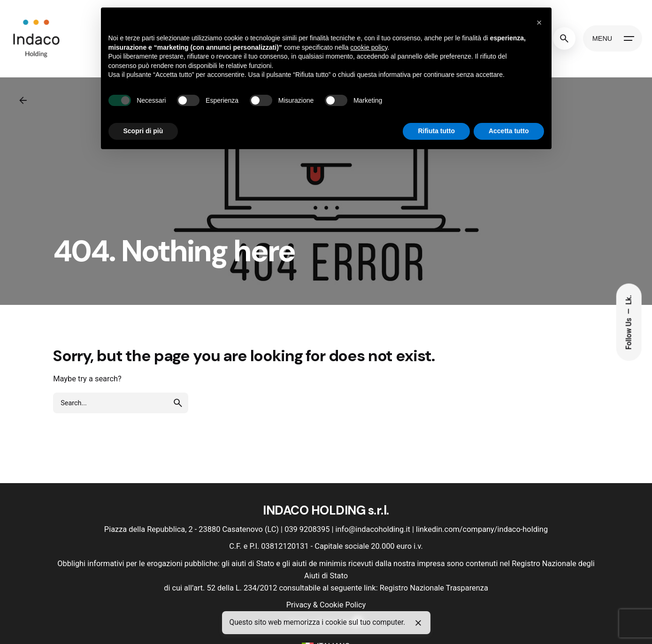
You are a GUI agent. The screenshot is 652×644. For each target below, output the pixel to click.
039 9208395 (307, 529)
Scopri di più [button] (143, 131)
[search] (178, 403)
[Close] (418, 623)
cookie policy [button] (369, 47)
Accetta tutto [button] (509, 131)
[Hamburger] (613, 38)
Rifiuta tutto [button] (436, 131)
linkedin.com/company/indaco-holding (482, 529)
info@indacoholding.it (373, 529)
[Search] (564, 38)
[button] (539, 23)
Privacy (299, 605)
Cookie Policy (343, 605)
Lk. (629, 299)
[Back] (23, 100)
